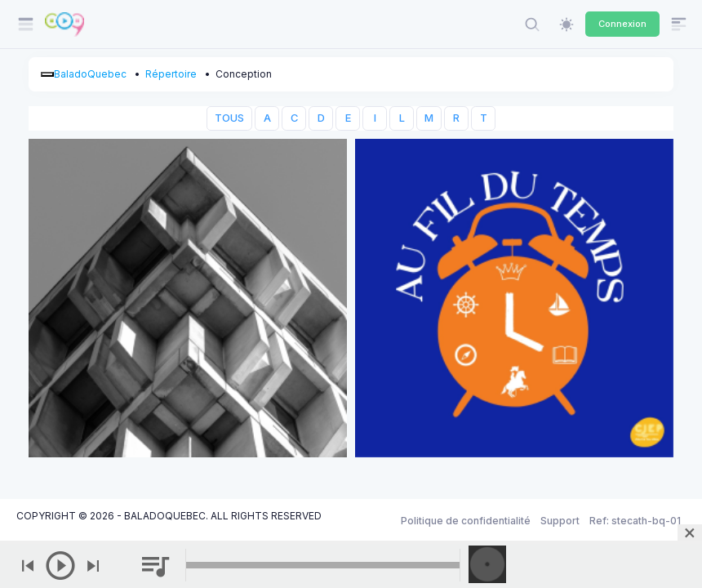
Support (560, 521)
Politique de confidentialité (466, 521)
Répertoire (171, 74)
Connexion (622, 24)
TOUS (229, 118)
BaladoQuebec (90, 74)
